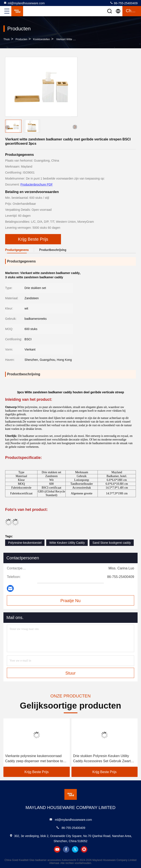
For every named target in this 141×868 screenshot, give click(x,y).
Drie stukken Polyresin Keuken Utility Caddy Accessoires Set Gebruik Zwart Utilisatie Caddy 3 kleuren (102, 759)
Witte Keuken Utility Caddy (67, 543)
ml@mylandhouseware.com (24, 3)
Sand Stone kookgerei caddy (112, 543)
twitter (75, 849)
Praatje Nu (70, 601)
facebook (66, 849)
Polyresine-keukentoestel (25, 543)
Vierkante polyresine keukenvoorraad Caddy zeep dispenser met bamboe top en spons (35, 759)
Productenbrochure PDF (37, 184)
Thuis (7, 39)
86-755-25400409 (124, 3)
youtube (57, 849)
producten (22, 39)
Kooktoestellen (42, 39)
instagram (84, 849)
